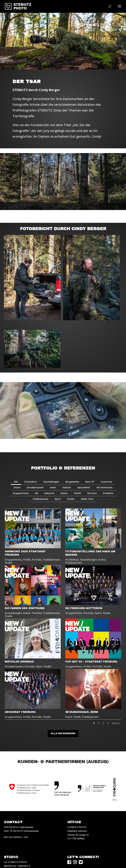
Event (53, 487)
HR (36, 493)
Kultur (64, 493)
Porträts (92, 493)
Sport (58, 499)
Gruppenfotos (21, 493)
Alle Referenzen (63, 733)
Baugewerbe (72, 482)
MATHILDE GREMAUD (19, 662)
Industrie (49, 493)
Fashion (67, 487)
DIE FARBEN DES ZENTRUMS (25, 608)
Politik (78, 493)
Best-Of (90, 482)
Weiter (116, 723)
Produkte (108, 493)
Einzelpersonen (35, 487)
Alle (16, 482)
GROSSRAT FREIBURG (20, 712)
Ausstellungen (51, 482)
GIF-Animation (104, 487)
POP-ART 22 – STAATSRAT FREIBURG (91, 662)
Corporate (106, 482)
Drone (17, 487)
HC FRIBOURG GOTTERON (84, 608)
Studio (71, 499)
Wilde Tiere (87, 499)
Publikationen (41, 499)
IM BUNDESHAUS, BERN (82, 712)
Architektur (31, 482)
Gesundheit (84, 487)
